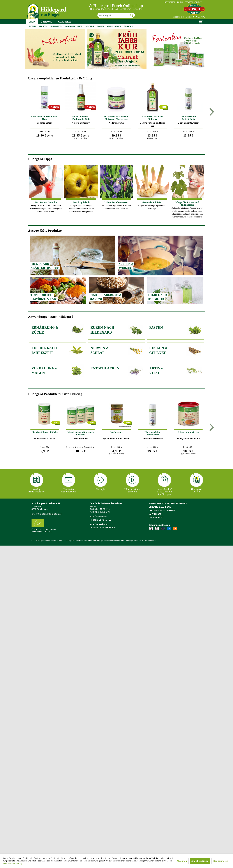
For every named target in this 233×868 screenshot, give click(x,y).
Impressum (155, 514)
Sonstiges (129, 26)
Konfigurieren (221, 861)
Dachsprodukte (114, 26)
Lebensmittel (56, 26)
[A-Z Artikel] (65, 22)
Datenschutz (156, 517)
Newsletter (170, 2)
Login (180, 2)
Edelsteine (89, 26)
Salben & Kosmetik (73, 26)
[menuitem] (116, 2)
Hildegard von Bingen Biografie (168, 503)
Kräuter (43, 26)
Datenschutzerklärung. (13, 863)
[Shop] (32, 22)
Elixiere (33, 26)
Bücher (100, 26)
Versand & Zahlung (160, 507)
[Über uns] (46, 22)
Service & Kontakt (193, 2)
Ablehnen (182, 861)
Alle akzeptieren (200, 861)
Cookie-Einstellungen (162, 510)
